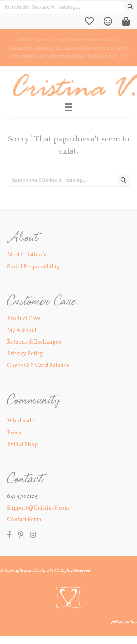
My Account (22, 331)
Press (14, 433)
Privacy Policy (25, 354)
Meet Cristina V (27, 255)
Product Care (24, 319)
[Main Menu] (68, 107)
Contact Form (24, 520)
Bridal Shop (22, 445)
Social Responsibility (34, 267)
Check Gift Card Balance (38, 366)
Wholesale (21, 421)
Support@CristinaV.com (38, 508)
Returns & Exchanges (34, 342)
